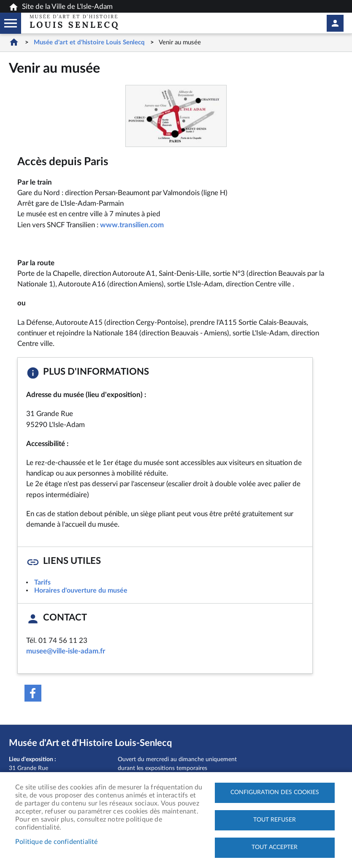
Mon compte (335, 23)
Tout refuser (275, 820)
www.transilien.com (132, 225)
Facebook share (33, 693)
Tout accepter (275, 847)
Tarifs (42, 582)
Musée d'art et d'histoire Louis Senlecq (89, 42)
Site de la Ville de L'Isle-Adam (61, 7)
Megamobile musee (11, 23)
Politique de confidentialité (57, 842)
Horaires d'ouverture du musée (81, 590)
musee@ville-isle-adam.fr (66, 651)
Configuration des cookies (275, 792)
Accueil (14, 42)
